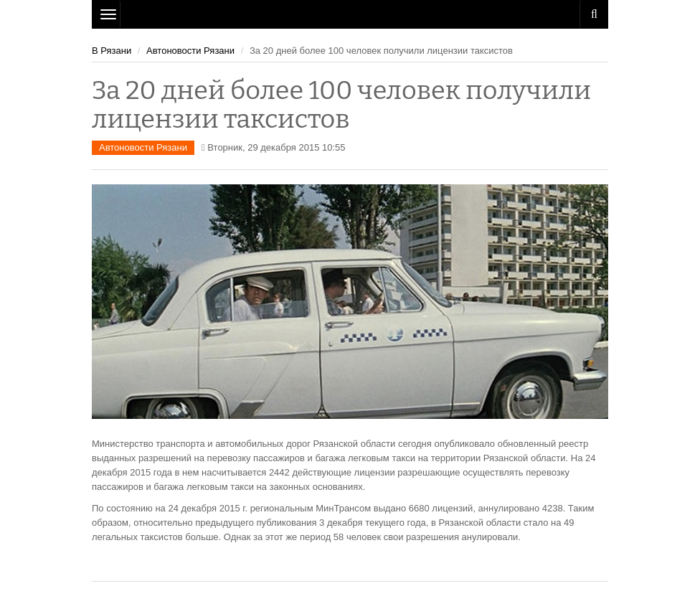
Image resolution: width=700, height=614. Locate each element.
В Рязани (112, 51)
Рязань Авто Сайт (350, 14)
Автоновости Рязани (190, 51)
